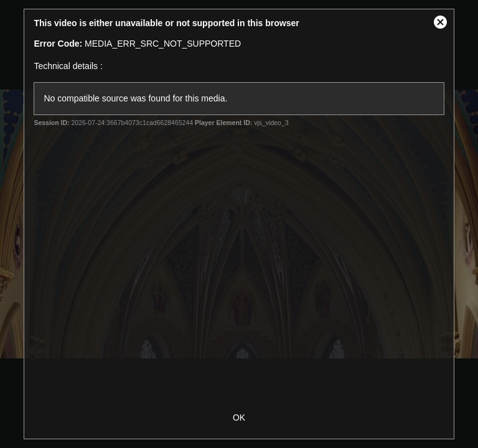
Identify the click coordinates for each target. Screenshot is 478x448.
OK (239, 418)
